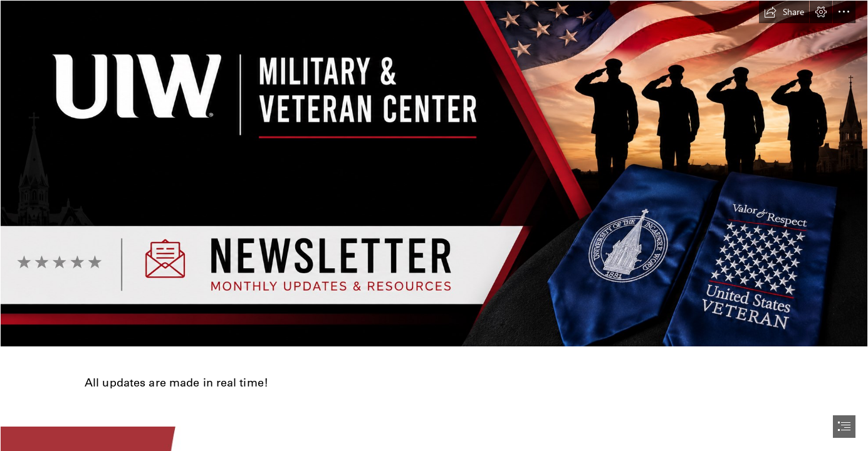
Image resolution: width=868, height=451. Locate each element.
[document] (434, 225)
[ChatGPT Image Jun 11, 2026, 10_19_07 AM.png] (434, 174)
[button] (784, 12)
